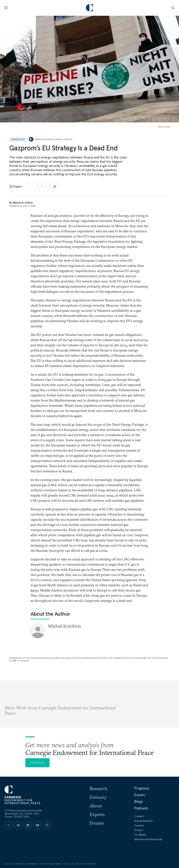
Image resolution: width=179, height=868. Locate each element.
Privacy (139, 830)
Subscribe (37, 763)
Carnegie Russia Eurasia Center (53, 139)
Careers (139, 825)
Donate (97, 823)
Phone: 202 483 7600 (17, 817)
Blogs (138, 801)
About (96, 806)
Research (98, 788)
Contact (139, 816)
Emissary (98, 797)
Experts (97, 814)
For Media (140, 835)
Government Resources (148, 839)
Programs (142, 788)
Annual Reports (143, 821)
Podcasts (141, 808)
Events (140, 795)
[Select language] (17, 186)
